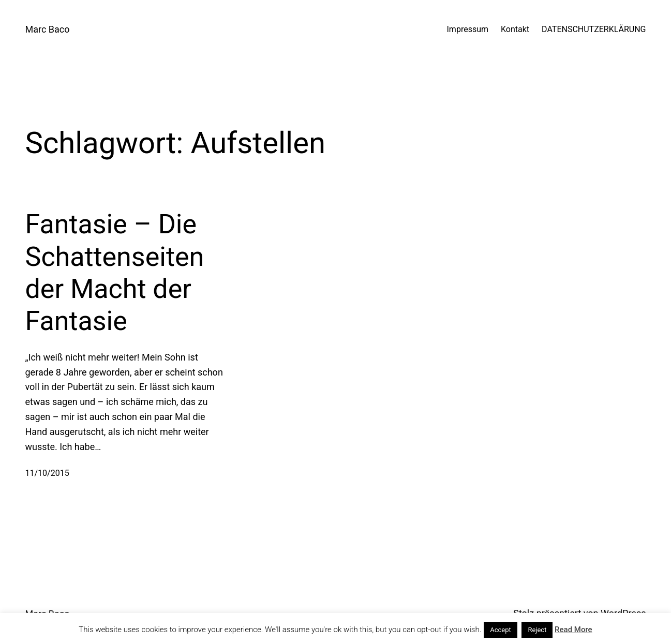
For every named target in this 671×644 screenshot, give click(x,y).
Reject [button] (537, 630)
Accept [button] (501, 630)
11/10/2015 (47, 473)
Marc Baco (48, 29)
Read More (573, 630)
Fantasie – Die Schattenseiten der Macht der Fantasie (115, 273)
